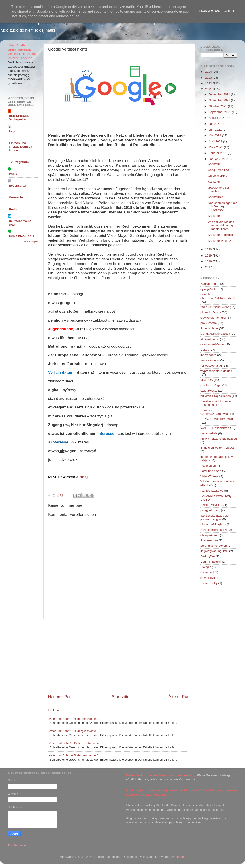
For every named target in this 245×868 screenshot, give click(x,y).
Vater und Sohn (211, 471)
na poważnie (209, 433)
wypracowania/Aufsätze (216, 371)
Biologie (206, 567)
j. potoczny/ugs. (211, 385)
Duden (14, 209)
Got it (229, 11)
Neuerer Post (60, 697)
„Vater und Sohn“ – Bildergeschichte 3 (73, 755)
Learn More (210, 11)
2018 (209, 261)
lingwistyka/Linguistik (214, 551)
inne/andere (208, 355)
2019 (209, 255)
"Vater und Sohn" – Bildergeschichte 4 (73, 743)
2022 (209, 83)
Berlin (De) (208, 556)
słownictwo (208, 578)
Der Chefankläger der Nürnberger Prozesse (222, 206)
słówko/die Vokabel (213, 318)
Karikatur (54, 710)
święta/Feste (209, 391)
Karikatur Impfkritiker (222, 235)
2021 (209, 89)
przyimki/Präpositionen (216, 396)
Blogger (180, 857)
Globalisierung (218, 176)
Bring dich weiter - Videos (217, 448)
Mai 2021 (215, 135)
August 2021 (218, 118)
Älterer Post (179, 697)
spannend (207, 572)
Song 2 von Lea (219, 170)
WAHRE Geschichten (215, 428)
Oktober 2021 (218, 106)
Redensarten (18, 186)
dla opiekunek (210, 535)
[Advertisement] (119, 657)
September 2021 (220, 112)
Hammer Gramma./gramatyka (214, 412)
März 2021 (216, 147)
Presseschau (209, 540)
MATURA (207, 380)
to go (13, 131)
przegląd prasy (210, 510)
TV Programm (19, 162)
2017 (209, 267)
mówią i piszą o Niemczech (219, 439)
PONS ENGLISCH (21, 236)
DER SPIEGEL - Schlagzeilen (20, 118)
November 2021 (220, 100)
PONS (13, 174)
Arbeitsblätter (209, 328)
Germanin (16, 197)
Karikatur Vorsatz (219, 241)
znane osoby (209, 583)
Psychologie (209, 466)
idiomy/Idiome (210, 339)
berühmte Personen (214, 546)
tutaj (84, 477)
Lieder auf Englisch (213, 524)
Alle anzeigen (31, 241)
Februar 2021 (218, 153)
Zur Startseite (17, 845)
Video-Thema (209, 476)
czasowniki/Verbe (212, 344)
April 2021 (216, 141)
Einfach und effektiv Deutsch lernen (20, 147)
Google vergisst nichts (218, 189)
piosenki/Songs (211, 312)
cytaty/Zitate (209, 289)
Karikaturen (216, 197)
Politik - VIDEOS (211, 505)
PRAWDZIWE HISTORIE (217, 419)
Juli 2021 (215, 124)
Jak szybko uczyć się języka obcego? (214, 517)
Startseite (120, 697)
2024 (209, 72)
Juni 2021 (216, 130)
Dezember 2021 (220, 94)
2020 (209, 249)
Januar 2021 (217, 159)
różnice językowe (212, 491)
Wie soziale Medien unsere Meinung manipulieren (221, 225)
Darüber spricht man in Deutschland (216, 403)
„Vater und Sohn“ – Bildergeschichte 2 (73, 719)
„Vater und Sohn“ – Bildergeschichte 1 (73, 731)
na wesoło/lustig (211, 366)
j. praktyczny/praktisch (215, 334)
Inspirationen (209, 360)
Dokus (205, 350)
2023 (209, 78)
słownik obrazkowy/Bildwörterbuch (218, 296)
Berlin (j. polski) (211, 562)
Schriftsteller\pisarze (214, 530)
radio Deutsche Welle (215, 307)
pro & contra (209, 323)
